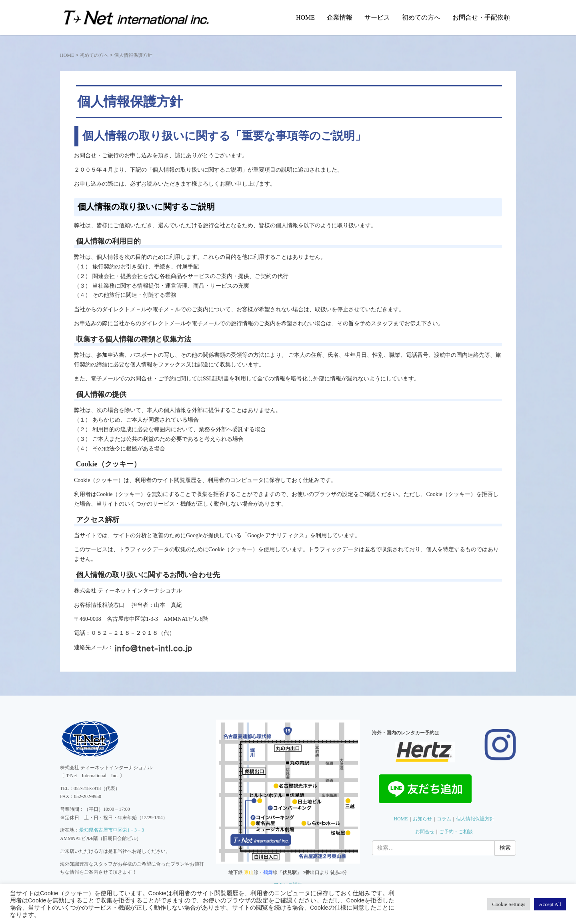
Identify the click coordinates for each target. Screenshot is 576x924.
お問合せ (425, 832)
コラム (444, 819)
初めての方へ (421, 17)
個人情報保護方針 (475, 819)
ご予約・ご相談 (456, 832)
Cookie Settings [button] (509, 904)
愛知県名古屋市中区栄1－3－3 (112, 830)
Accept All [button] (550, 904)
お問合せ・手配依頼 (481, 17)
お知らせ (422, 819)
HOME (305, 17)
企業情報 (340, 17)
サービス (377, 17)
